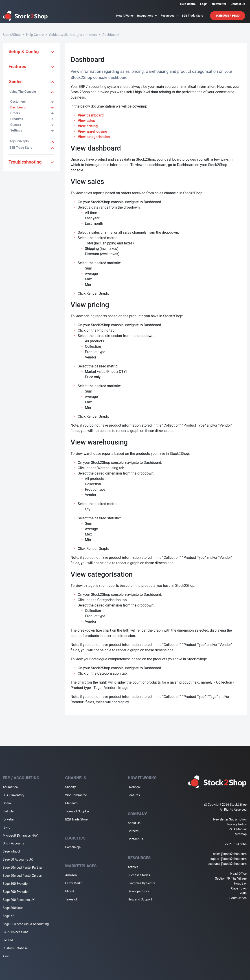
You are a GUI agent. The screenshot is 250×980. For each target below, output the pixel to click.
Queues (32, 125)
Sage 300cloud (13, 908)
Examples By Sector (141, 883)
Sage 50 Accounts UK (18, 859)
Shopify (71, 787)
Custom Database (15, 948)
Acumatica (10, 787)
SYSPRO (9, 940)
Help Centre (188, 4)
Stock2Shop (12, 35)
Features (134, 795)
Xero (6, 956)
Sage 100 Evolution (16, 884)
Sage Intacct (11, 851)
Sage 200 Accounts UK (19, 900)
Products (32, 119)
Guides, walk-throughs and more (73, 35)
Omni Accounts (13, 843)
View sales (87, 121)
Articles (133, 867)
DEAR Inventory (13, 795)
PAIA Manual (238, 829)
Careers (133, 831)
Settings (32, 130)
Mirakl (70, 891)
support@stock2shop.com (228, 859)
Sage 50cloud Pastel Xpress (22, 876)
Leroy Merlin (74, 883)
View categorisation (94, 137)
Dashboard (111, 35)
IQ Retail (9, 819)
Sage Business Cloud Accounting (26, 924)
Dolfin (7, 803)
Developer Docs (139, 891)
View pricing (88, 126)
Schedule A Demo (228, 16)
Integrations (147, 16)
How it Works (125, 16)
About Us (134, 823)
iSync (6, 827)
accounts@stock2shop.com (227, 864)
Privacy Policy (237, 824)
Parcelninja (73, 847)
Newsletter (219, 4)
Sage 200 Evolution (16, 892)
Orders (32, 113)
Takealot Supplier (77, 811)
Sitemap (241, 834)
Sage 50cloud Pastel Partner (23, 868)
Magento (71, 803)
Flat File (8, 811)
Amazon (71, 875)
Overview (134, 787)
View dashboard (91, 115)
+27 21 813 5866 (235, 844)
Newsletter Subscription (230, 819)
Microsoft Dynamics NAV (20, 835)
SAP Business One (16, 932)
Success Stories (139, 875)
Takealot (71, 899)
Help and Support (140, 899)
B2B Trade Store (192, 16)
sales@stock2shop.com (230, 854)
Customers (32, 101)
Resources (169, 16)
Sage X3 (8, 916)
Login (204, 4)
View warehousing (93, 131)
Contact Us (238, 4)
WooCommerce (76, 795)
